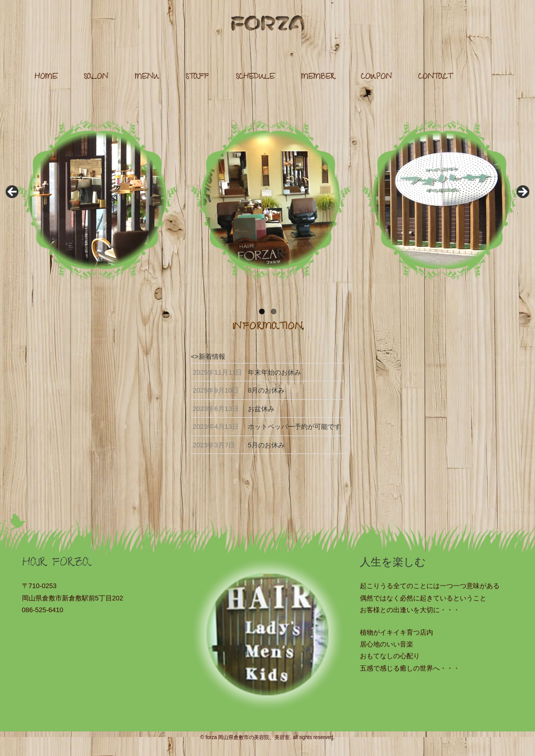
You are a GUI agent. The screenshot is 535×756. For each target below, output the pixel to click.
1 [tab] (262, 311)
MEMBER (318, 78)
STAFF (197, 78)
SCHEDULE (255, 78)
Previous (13, 192)
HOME (46, 78)
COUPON (376, 78)
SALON (96, 78)
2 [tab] (274, 311)
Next (522, 192)
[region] (267, 195)
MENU (147, 78)
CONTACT (435, 78)
